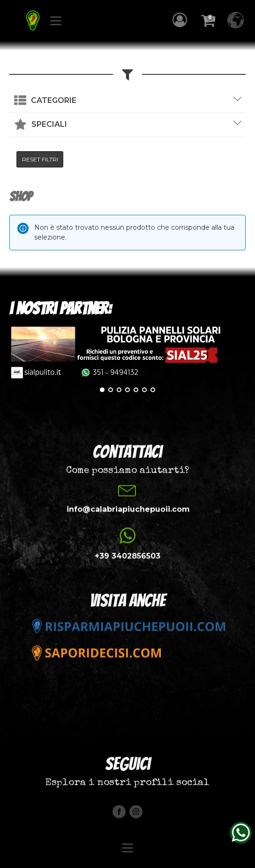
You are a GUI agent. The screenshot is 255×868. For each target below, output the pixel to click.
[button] (182, 20)
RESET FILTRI (40, 159)
